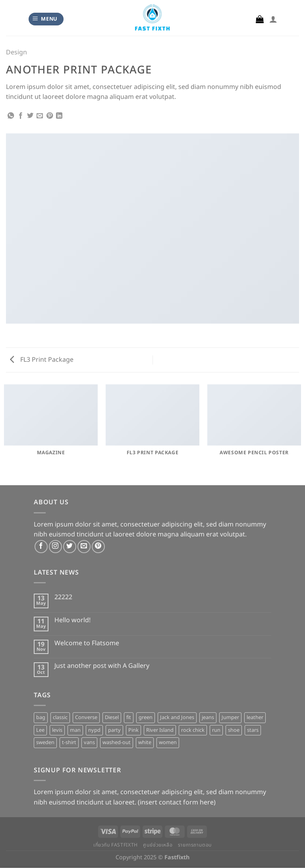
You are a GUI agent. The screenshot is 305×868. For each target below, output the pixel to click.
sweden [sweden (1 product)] (45, 743)
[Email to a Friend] (40, 116)
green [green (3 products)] (146, 718)
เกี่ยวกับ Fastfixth (116, 845)
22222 (63, 597)
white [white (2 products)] (145, 743)
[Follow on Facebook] (41, 547)
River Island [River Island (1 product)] (160, 730)
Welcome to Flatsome (87, 643)
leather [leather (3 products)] (255, 718)
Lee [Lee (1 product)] (40, 730)
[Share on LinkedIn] (59, 116)
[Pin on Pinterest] (50, 116)
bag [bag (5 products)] (41, 718)
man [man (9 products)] (75, 730)
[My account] (273, 19)
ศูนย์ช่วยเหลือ (158, 845)
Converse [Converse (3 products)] (86, 718)
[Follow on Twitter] (70, 547)
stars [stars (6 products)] (253, 730)
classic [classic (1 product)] (60, 718)
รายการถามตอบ (195, 845)
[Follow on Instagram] (55, 547)
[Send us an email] (84, 547)
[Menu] (46, 19)
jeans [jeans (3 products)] (208, 718)
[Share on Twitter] (30, 116)
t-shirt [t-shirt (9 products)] (69, 743)
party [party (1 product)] (114, 730)
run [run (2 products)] (216, 730)
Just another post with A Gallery (102, 666)
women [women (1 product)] (168, 743)
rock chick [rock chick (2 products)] (193, 730)
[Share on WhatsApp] (11, 116)
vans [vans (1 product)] (89, 743)
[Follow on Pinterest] (98, 547)
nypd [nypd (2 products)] (94, 730)
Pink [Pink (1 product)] (133, 730)
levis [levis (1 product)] (57, 730)
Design (16, 52)
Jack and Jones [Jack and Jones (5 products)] (177, 718)
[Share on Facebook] (21, 116)
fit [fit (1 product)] (129, 718)
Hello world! (72, 620)
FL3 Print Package (42, 360)
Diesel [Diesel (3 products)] (112, 718)
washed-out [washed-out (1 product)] (117, 743)
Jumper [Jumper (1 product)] (230, 718)
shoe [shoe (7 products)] (234, 730)
